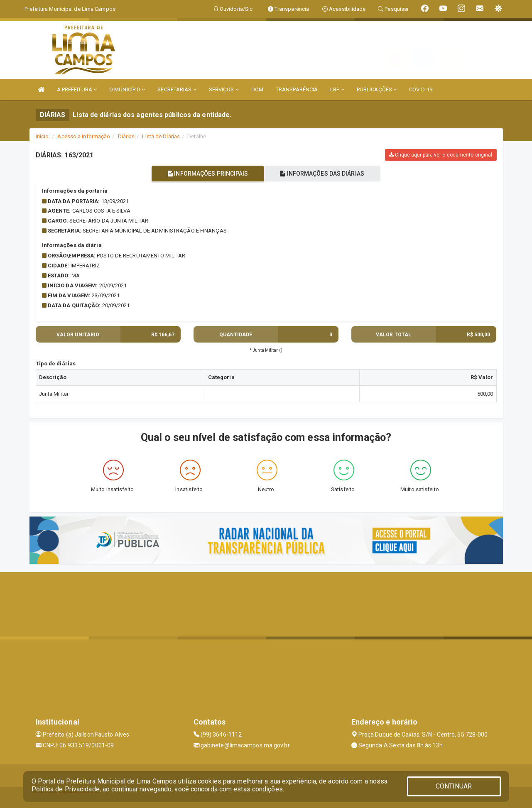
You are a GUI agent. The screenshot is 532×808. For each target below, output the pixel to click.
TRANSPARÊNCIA (297, 89)
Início (42, 136)
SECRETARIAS (177, 89)
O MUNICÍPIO (127, 89)
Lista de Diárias (161, 136)
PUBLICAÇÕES (377, 89)
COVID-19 (421, 89)
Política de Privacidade (66, 789)
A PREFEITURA (77, 89)
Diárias (126, 136)
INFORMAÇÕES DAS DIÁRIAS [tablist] (324, 174)
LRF (337, 89)
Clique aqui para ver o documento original (441, 155)
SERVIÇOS (224, 89)
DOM (257, 89)
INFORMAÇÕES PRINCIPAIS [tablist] (207, 174)
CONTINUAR (454, 786)
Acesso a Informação (84, 136)
